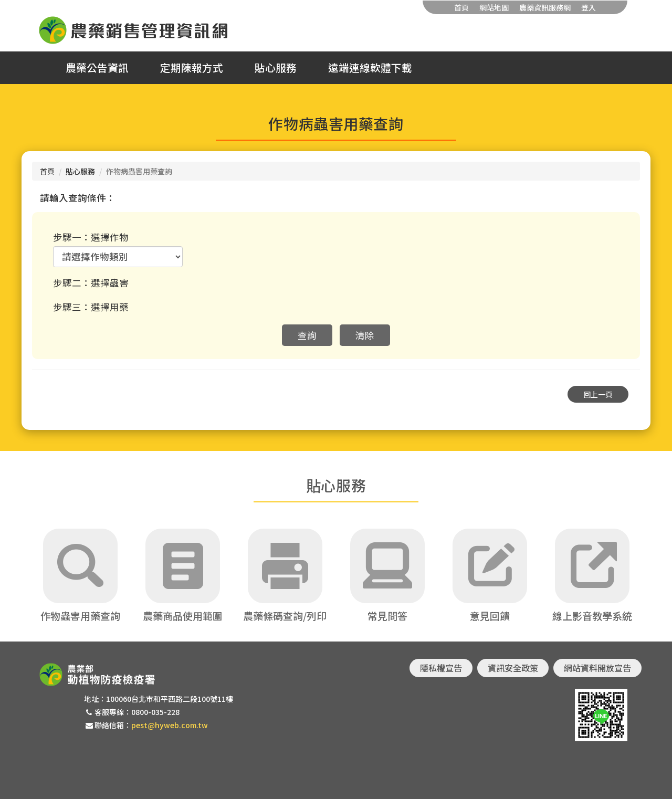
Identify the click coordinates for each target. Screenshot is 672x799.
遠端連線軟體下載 (370, 68)
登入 (589, 7)
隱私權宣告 (441, 668)
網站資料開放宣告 (597, 668)
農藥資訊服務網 (545, 7)
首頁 (461, 7)
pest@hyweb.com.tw (170, 725)
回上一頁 (598, 394)
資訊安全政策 (513, 668)
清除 (365, 335)
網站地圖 (494, 7)
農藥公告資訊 (97, 68)
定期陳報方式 (192, 68)
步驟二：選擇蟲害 (91, 283)
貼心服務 (276, 68)
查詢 (307, 335)
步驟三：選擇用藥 (91, 307)
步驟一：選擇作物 (91, 237)
